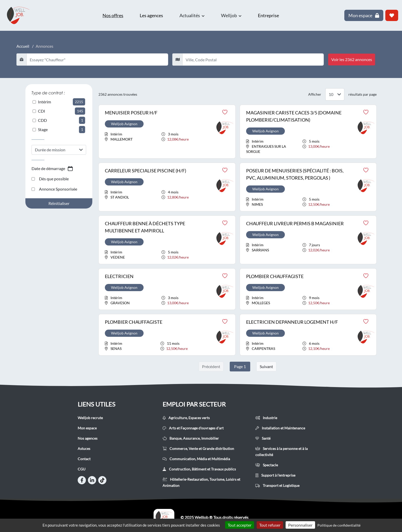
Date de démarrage (52, 169)
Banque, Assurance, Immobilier (191, 438)
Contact (84, 459)
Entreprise (268, 15)
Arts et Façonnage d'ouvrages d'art (193, 428)
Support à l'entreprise (275, 475)
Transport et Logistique (277, 485)
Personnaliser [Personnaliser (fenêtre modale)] (300, 525)
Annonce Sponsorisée (54, 189)
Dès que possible (50, 179)
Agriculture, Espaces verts (186, 418)
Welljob (231, 15)
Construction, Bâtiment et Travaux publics (199, 469)
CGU (82, 469)
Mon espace (87, 428)
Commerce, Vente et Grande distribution (198, 449)
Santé (263, 438)
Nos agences (88, 438)
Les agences (151, 15)
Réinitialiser (59, 203)
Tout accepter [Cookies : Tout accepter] (240, 525)
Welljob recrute (90, 418)
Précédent (211, 366)
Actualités (192, 15)
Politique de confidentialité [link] (339, 525)
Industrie (266, 418)
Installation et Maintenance (280, 428)
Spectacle (267, 465)
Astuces (84, 449)
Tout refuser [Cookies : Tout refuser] (270, 525)
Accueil (23, 46)
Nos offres (113, 15)
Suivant (266, 366)
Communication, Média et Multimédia (196, 459)
